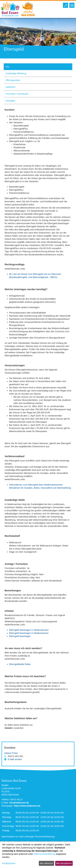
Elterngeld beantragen (20, 636)
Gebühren (10, 87)
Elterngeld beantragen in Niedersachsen (29, 630)
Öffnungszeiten (13, 80)
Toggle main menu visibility (72, 5)
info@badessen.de (19, 803)
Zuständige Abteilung (16, 73)
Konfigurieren (9, 863)
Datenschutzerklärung (45, 854)
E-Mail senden (15, 759)
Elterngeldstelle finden (20, 664)
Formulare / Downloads (17, 94)
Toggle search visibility (66, 5)
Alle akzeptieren (64, 863)
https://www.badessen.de (27, 806)
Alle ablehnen (46, 863)
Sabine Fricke (11, 753)
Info (7, 67)
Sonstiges (10, 101)
